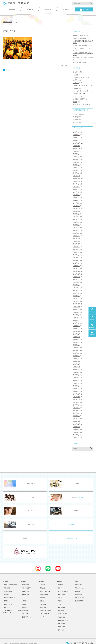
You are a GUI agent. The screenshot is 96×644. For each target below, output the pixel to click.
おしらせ (76, 71)
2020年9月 (76, 304)
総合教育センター (8, 598)
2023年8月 (76, 213)
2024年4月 (76, 194)
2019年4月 (76, 344)
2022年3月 (76, 259)
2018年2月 (76, 382)
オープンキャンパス (45, 611)
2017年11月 (77, 390)
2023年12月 (77, 205)
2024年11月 (77, 176)
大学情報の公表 (7, 584)
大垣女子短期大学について (10, 577)
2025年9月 (76, 149)
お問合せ (76, 79)
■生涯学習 (23, 594)
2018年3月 (76, 379)
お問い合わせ (71, 517)
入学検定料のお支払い (45, 604)
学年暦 (59, 598)
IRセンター (6, 601)
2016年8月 (76, 425)
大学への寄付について (9, 591)
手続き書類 (60, 625)
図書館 (59, 594)
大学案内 (12, 9)
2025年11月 (77, 144)
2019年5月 (76, 342)
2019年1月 (76, 352)
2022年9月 (76, 243)
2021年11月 (77, 269)
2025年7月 (76, 154)
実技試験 (42, 591)
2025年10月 (77, 146)
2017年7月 (76, 398)
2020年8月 (76, 307)
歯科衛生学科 (77, 118)
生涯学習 (66, 9)
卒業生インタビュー (80, 581)
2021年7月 (76, 280)
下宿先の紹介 (61, 611)
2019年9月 (76, 334)
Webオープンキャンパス (82, 84)
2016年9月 (76, 422)
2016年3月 (76, 430)
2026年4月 (76, 130)
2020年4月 (76, 318)
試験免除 (42, 594)
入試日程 (42, 577)
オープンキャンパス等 (81, 90)
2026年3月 (76, 133)
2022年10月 (77, 240)
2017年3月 (76, 406)
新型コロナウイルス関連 (81, 103)
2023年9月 (76, 211)
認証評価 (6, 587)
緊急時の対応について (63, 615)
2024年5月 (76, 192)
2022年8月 (76, 245)
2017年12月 (77, 387)
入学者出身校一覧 (44, 608)
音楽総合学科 (77, 121)
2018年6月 (76, 371)
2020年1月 (76, 323)
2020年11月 (77, 302)
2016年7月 (76, 427)
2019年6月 (76, 339)
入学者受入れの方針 (45, 584)
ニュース (76, 95)
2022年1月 (76, 264)
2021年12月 (77, 267)
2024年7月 (76, 186)
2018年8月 (76, 366)
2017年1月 (76, 411)
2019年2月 (76, 350)
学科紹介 (30, 9)
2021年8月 (76, 277)
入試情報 (84, 10)
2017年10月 (77, 393)
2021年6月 (76, 283)
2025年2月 (76, 168)
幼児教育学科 (77, 115)
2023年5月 (76, 221)
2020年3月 (76, 320)
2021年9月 (76, 275)
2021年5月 (76, 286)
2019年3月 (76, 347)
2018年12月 (77, 355)
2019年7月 (76, 336)
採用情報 (25, 530)
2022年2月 (76, 261)
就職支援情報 (61, 601)
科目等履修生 (25, 604)
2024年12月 (77, 173)
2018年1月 (76, 385)
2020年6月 (76, 312)
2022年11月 (77, 237)
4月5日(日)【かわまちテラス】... (83, 61)
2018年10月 (77, 360)
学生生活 (48, 9)
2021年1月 (76, 296)
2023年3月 (76, 227)
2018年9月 (76, 363)
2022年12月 (77, 235)
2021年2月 (76, 293)
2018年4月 (76, 376)
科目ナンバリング (62, 587)
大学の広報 (6, 581)
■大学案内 (5, 574)
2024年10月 (77, 178)
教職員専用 (42, 639)
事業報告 (6, 594)
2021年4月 (76, 288)
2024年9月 (76, 181)
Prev (6, 70)
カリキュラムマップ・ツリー (65, 584)
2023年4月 (76, 224)
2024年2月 (76, 200)
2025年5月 (76, 160)
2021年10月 (77, 272)
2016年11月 (77, 417)
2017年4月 (76, 403)
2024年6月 (76, 189)
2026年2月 (76, 136)
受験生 (75, 100)
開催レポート (78, 92)
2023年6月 (76, 219)
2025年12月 (77, 141)
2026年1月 (76, 138)
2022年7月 (76, 248)
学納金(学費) (43, 598)
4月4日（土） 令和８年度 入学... (83, 45)
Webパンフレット (80, 591)
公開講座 (24, 598)
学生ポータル (61, 581)
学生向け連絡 (61, 621)
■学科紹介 (23, 574)
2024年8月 (76, 184)
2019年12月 (77, 326)
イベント (76, 82)
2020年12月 (77, 299)
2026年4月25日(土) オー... (81, 38)
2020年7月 (76, 310)
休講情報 (60, 577)
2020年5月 (76, 315)
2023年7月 (76, 216)
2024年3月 (76, 197)
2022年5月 (76, 253)
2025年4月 (76, 162)
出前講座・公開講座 (79, 98)
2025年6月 (76, 157)
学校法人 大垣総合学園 (71, 530)
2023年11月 (77, 208)
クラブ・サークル (62, 608)
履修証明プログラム (81, 76)
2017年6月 (76, 401)
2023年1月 (76, 232)
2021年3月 (76, 291)
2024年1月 (76, 203)
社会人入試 (24, 608)
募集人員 (42, 581)
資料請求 (77, 584)
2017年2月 (76, 409)
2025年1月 (76, 170)
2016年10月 (77, 419)
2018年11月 (77, 358)
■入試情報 (42, 574)
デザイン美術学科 (79, 113)
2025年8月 (76, 152)
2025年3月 (76, 165)
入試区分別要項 (43, 587)
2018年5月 (76, 374)
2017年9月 (76, 395)
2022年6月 (76, 251)
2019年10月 (77, 331)
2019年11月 (77, 328)
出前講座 (24, 601)
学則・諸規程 (61, 618)
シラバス (60, 591)
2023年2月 (76, 229)
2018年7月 (76, 368)
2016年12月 (77, 414)
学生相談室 (60, 604)
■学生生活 (60, 574)
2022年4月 (76, 256)
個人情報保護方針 (80, 594)
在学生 (76, 74)
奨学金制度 (42, 601)
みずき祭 (77, 87)
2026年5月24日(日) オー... (81, 35)
